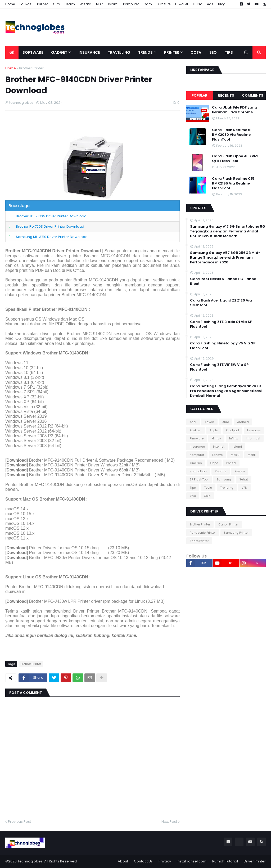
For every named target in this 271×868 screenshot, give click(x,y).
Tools (208, 488)
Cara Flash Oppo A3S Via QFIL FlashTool (235, 159)
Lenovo (217, 455)
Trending (227, 488)
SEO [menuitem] (213, 52)
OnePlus (196, 463)
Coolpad (232, 430)
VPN (244, 488)
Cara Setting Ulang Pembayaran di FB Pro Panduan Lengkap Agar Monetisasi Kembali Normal (226, 391)
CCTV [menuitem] (196, 52)
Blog (222, 4)
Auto (56, 4)
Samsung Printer (236, 533)
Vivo (193, 496)
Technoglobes (30, 861)
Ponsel (231, 463)
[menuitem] (12, 52)
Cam (148, 4)
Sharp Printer (199, 541)
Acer (193, 422)
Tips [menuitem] (229, 52)
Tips (193, 488)
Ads (210, 4)
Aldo (226, 422)
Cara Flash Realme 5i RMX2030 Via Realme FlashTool (232, 135)
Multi (100, 4)
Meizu (235, 455)
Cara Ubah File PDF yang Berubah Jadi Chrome (235, 110)
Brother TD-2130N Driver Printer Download (51, 216)
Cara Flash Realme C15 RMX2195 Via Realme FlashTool (233, 183)
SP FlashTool (199, 479)
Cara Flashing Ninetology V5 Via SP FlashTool (223, 346)
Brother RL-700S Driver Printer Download (50, 226)
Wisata (85, 4)
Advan (209, 422)
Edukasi (26, 4)
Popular (200, 95)
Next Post (169, 822)
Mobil (252, 455)
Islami (113, 4)
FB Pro (198, 4)
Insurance (197, 447)
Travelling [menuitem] (119, 52)
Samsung (224, 479)
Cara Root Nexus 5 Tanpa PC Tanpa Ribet (223, 281)
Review (240, 471)
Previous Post (19, 822)
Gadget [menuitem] (59, 52)
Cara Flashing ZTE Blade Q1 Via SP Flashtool (221, 324)
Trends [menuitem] (145, 52)
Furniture (164, 4)
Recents (226, 95)
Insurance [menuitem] (89, 52)
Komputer (131, 4)
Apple (214, 430)
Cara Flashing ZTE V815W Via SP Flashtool (219, 367)
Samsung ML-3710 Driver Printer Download (52, 237)
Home (10, 4)
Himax (216, 438)
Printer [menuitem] (172, 52)
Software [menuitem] (33, 52)
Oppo (214, 463)
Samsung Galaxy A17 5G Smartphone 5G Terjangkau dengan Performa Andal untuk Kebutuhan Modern (228, 231)
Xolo (207, 496)
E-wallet (182, 4)
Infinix (233, 438)
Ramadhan (198, 471)
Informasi (253, 438)
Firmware (197, 438)
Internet (219, 447)
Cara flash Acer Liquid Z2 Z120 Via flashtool (221, 303)
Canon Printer (228, 524)
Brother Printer (31, 68)
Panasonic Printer (203, 533)
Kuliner (42, 4)
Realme (221, 471)
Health (70, 4)
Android (243, 422)
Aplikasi (196, 430)
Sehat (244, 479)
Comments (253, 95)
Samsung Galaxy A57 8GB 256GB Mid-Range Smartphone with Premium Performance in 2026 (225, 258)
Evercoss (254, 430)
